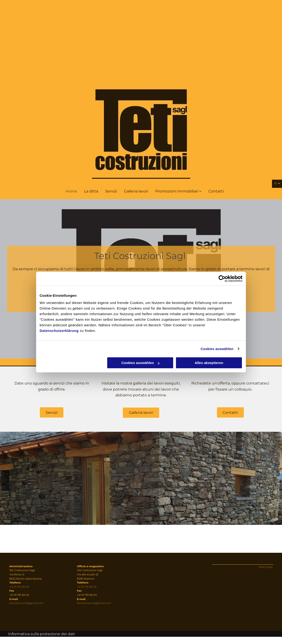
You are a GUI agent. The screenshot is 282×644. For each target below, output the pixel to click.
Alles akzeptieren (209, 363)
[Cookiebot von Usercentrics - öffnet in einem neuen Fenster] (222, 279)
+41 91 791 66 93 (19, 587)
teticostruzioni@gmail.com (26, 603)
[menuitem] (71, 191)
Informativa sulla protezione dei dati (42, 634)
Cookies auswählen (217, 349)
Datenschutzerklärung (59, 331)
